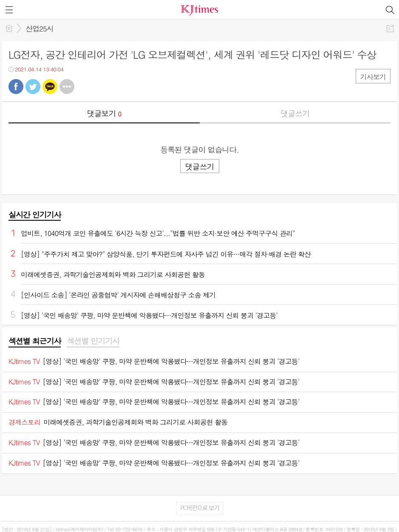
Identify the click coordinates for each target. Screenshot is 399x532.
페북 (16, 87)
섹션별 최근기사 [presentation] (35, 341)
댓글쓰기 (295, 113)
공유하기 (390, 28)
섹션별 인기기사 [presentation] (93, 341)
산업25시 (40, 28)
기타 (67, 87)
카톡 (50, 87)
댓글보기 (104, 113)
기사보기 (373, 77)
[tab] (35, 341)
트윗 (33, 87)
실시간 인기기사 (35, 215)
